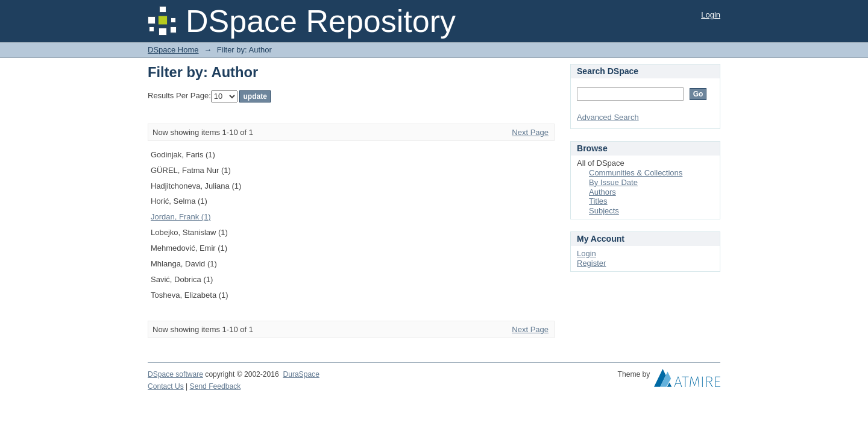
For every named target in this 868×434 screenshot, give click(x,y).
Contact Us (166, 386)
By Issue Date (613, 182)
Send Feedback (215, 386)
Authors (602, 192)
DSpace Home (173, 50)
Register (591, 263)
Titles (598, 201)
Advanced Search (608, 117)
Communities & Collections (636, 173)
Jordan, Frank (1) (181, 217)
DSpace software (175, 374)
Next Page (530, 132)
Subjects (604, 211)
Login (711, 15)
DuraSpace (301, 374)
